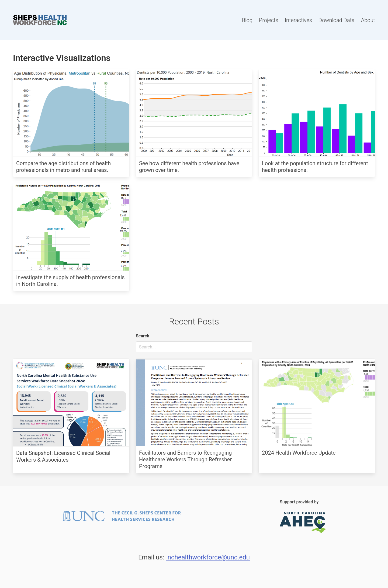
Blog (247, 20)
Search (143, 336)
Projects (269, 20)
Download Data (337, 20)
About (368, 20)
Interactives (298, 20)
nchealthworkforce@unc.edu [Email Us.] (208, 557)
